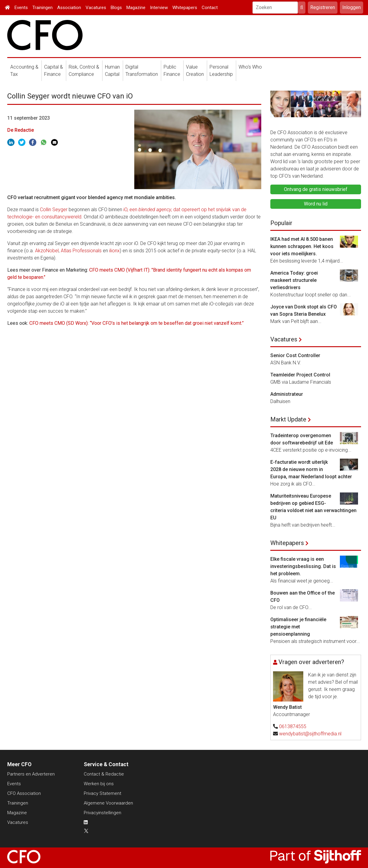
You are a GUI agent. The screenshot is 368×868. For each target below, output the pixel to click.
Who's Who (250, 67)
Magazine (136, 8)
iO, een (130, 210)
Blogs (116, 8)
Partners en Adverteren (31, 774)
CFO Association (24, 793)
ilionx (114, 251)
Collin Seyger (54, 210)
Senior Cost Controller (295, 355)
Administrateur (287, 394)
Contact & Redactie (104, 774)
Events (21, 8)
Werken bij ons (99, 784)
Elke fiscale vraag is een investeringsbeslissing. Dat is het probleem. (303, 566)
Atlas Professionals (81, 251)
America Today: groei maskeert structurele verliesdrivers (294, 280)
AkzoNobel (47, 251)
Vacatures (96, 8)
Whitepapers (185, 8)
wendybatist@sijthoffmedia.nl (310, 734)
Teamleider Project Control (300, 375)
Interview (159, 8)
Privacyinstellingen (103, 813)
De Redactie (21, 130)
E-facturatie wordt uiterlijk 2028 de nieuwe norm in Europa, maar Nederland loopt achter (311, 469)
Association (69, 8)
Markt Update (288, 419)
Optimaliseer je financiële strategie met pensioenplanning (298, 627)
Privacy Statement (103, 793)
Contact (210, 8)
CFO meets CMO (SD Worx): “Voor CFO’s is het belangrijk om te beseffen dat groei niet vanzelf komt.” (137, 323)
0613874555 (293, 726)
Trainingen (42, 8)
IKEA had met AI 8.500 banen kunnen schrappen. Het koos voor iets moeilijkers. (302, 246)
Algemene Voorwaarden (108, 803)
